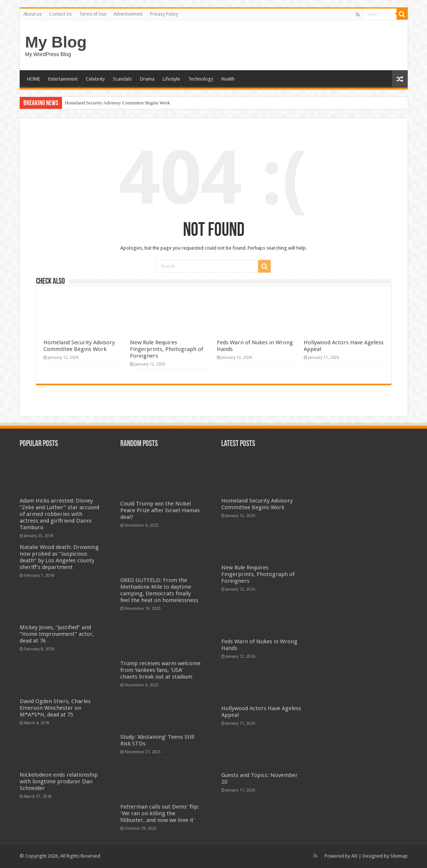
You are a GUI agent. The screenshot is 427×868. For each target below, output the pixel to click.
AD (354, 856)
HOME (34, 79)
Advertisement (128, 14)
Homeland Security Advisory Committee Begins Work (118, 103)
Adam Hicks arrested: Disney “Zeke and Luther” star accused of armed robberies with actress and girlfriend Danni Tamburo (59, 514)
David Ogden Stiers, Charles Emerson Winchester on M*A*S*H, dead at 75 (55, 708)
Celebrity (95, 79)
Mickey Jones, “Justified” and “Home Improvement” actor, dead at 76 (57, 634)
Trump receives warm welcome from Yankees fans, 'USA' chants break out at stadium (160, 670)
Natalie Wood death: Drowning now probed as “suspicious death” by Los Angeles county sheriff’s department (59, 557)
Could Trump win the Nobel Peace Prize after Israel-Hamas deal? (160, 510)
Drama (147, 79)
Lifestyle (171, 79)
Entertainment (63, 79)
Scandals (122, 79)
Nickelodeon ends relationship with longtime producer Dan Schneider (59, 781)
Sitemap (399, 856)
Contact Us (60, 14)
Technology (201, 79)
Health (228, 79)
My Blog (56, 42)
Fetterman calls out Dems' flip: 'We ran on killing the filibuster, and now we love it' (160, 813)
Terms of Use (93, 14)
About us (32, 14)
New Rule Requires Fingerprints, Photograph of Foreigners (167, 349)
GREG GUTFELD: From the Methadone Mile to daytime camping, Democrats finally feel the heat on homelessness (159, 590)
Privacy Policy (164, 14)
